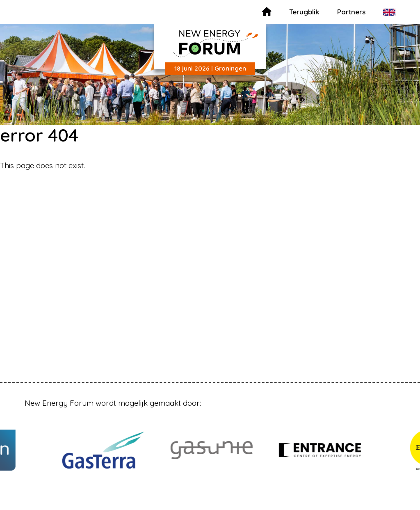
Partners (351, 12)
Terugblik (304, 12)
